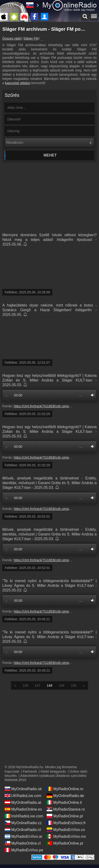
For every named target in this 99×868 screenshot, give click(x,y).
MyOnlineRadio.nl (23, 830)
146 (25, 685)
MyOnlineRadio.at (23, 802)
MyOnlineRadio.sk (23, 789)
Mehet (50, 155)
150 (74, 685)
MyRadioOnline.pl (65, 816)
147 (37, 685)
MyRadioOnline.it (64, 802)
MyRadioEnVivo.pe (24, 850)
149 (62, 685)
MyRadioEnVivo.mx (66, 836)
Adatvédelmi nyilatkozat (37, 776)
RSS (23, 780)
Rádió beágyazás (53, 771)
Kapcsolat (12, 771)
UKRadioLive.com (23, 796)
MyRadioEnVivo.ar (23, 836)
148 (49, 685)
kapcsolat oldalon (18, 83)
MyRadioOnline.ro (65, 789)
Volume (91, 395)
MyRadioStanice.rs (66, 809)
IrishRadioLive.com (24, 816)
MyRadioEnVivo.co (66, 830)
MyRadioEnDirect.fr (66, 823)
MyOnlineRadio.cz (23, 823)
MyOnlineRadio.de (65, 796)
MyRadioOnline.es (23, 809)
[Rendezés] (49, 143)
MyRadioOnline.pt (65, 843)
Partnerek (30, 771)
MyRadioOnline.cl (23, 843)
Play (7, 396)
